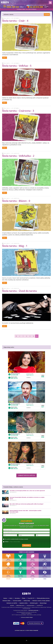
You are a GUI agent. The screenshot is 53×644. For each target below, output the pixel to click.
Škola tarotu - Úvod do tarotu (19, 291)
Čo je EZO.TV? (31, 598)
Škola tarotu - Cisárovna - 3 (18, 111)
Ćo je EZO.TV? (40, 605)
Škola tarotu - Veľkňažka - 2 (18, 156)
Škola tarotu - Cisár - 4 (15, 21)
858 (43, 437)
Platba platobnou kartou (43, 598)
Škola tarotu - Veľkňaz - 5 (17, 66)
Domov (5, 598)
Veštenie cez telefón (12, 603)
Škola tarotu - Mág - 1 (15, 246)
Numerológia (43, 603)
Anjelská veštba (24, 603)
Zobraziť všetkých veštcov (27, 475)
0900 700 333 (14, 378)
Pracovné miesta (31, 605)
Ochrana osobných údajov (27, 617)
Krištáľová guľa (34, 603)
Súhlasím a (12, 542)
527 (43, 467)
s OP (10, 542)
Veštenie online (6, 601)
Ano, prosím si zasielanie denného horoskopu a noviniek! (16, 539)
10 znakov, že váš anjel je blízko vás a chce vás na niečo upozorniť (27, 491)
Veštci (11, 598)
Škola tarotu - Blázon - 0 (16, 201)
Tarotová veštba (17, 601)
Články (24, 598)
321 (43, 407)
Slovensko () (35, 623)
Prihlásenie (27, 545)
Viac (5, 58)
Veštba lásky (27, 601)
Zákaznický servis (20, 605)
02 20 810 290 (14, 375)
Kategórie (47, 14)
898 (43, 377)
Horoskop (17, 598)
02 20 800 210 (34, 9)
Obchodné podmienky (33, 610)
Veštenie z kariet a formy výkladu (41, 601)
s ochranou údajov (16, 542)
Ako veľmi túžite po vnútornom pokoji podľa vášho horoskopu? (27, 504)
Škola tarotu (7, 18)
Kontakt (12, 605)
